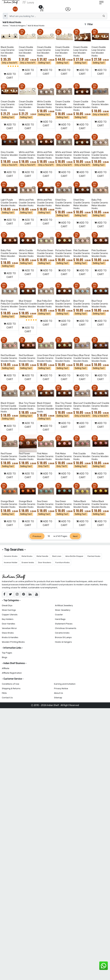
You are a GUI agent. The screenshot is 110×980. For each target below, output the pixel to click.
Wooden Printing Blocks (13, 642)
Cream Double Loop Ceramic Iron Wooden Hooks (26, 51)
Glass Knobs (8, 633)
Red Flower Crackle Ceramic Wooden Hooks (9, 456)
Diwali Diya (7, 605)
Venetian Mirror (9, 628)
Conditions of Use (11, 684)
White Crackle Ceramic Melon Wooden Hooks (44, 104)
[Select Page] (50, 536)
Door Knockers (45, 562)
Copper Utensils (10, 615)
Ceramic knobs (62, 633)
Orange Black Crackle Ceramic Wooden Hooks (9, 504)
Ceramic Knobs (11, 556)
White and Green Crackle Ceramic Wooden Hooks (64, 155)
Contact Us (7, 698)
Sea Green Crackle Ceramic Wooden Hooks (45, 504)
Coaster (59, 615)
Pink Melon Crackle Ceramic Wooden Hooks (45, 456)
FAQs (4, 693)
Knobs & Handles (10, 637)
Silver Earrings (9, 610)
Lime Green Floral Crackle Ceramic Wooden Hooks (46, 358)
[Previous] (37, 536)
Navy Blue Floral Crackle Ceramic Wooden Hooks (82, 358)
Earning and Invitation (65, 684)
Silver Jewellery (63, 610)
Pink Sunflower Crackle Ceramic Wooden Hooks (82, 253)
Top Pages (7, 653)
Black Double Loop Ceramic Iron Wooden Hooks (8, 51)
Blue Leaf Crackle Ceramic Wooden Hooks (82, 406)
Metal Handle (42, 556)
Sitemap (58, 698)
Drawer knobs (28, 562)
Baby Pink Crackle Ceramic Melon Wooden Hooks (100, 204)
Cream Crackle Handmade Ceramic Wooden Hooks (64, 106)
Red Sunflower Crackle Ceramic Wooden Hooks (9, 358)
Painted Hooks (94, 556)
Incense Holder (11, 562)
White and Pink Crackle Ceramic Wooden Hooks (27, 155)
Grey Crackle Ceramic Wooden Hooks (100, 104)
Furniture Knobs (62, 562)
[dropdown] (5, 16)
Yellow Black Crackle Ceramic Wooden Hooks (82, 504)
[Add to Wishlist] (16, 35)
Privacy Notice (61, 688)
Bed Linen (57, 556)
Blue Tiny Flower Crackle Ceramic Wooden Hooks (27, 406)
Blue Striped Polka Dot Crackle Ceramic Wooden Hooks (10, 305)
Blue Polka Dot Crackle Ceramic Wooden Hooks (45, 304)
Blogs (5, 657)
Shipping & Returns (11, 688)
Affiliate (6, 668)
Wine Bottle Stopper (74, 556)
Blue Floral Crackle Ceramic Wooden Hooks (82, 304)
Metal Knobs (27, 556)
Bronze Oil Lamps (63, 637)
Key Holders (8, 619)
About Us (59, 693)
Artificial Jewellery (64, 605)
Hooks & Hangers (63, 642)
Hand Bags (60, 619)
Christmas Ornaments (66, 628)
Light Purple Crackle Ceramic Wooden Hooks (100, 155)
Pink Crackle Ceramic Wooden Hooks (82, 456)
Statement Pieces (64, 624)
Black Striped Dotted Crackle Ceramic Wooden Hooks (9, 407)
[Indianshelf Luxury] (28, 2)
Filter (89, 24)
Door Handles (9, 624)
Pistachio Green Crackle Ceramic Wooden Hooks (45, 253)
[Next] (75, 536)
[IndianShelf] (11, 2)
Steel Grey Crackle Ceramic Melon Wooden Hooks (64, 204)
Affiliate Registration (12, 673)
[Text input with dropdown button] (57, 16)
